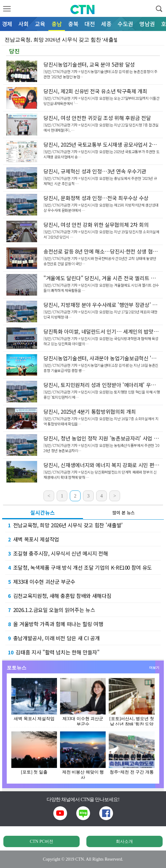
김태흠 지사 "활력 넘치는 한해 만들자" (54, 652)
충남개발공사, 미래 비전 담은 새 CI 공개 (54, 638)
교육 (40, 24)
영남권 (147, 24)
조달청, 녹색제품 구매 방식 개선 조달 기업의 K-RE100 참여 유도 (80, 567)
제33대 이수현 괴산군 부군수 (42, 581)
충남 (57, 24)
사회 (24, 24)
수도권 (125, 24)
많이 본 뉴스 (124, 513)
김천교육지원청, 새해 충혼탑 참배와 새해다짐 (60, 596)
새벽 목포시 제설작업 (34, 539)
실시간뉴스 (43, 512)
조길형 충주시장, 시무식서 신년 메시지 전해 (58, 553)
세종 (106, 24)
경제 (7, 24)
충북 (73, 24)
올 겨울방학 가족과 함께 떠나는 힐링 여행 (56, 624)
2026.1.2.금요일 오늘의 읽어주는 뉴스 (51, 610)
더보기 (154, 668)
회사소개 (124, 841)
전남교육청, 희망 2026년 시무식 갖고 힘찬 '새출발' (65, 525)
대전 (90, 24)
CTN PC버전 (41, 841)
